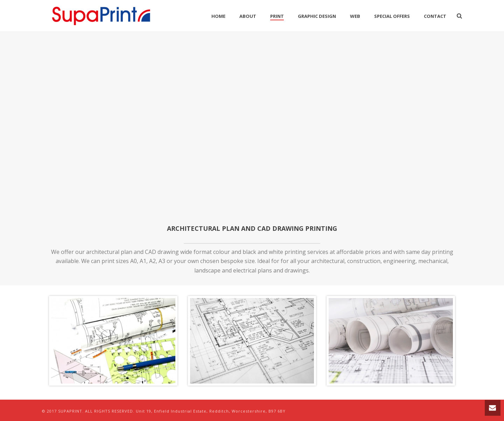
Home (218, 16)
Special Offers (392, 16)
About (248, 16)
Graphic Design (317, 16)
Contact (435, 16)
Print (277, 16)
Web (355, 16)
